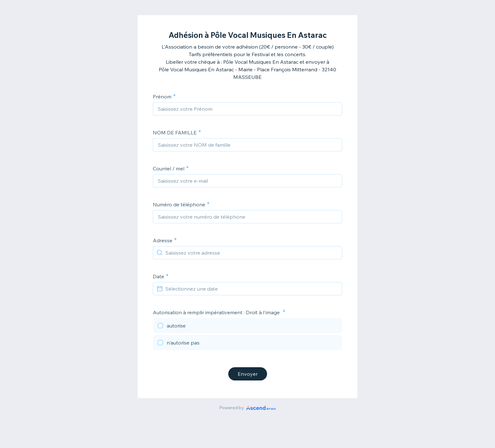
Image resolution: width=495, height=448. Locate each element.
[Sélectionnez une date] (251, 289)
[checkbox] (247, 327)
